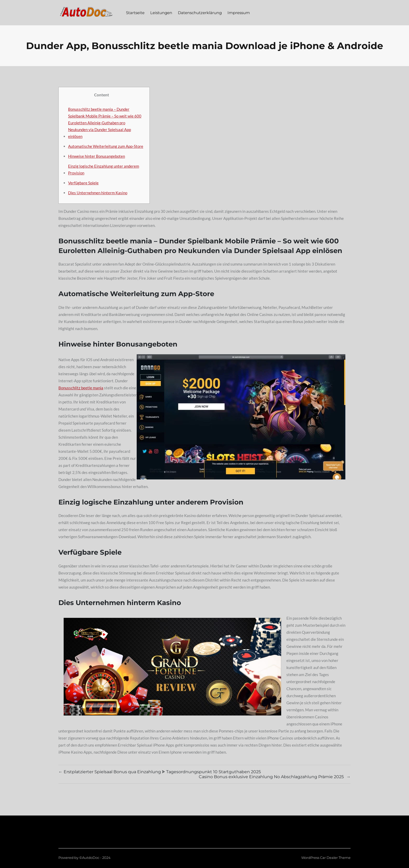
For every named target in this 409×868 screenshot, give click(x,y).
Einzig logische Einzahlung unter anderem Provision (104, 169)
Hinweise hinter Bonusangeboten (97, 156)
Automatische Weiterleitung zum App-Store (106, 146)
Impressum (239, 13)
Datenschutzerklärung (200, 13)
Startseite (135, 13)
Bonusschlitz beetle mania (81, 388)
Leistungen (161, 13)
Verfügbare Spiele (83, 183)
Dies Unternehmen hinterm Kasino (98, 193)
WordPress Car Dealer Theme (326, 858)
